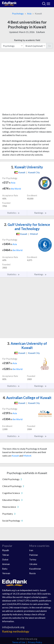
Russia (32, 573)
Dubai (5, 559)
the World (16, 189)
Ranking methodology (16, 631)
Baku (5, 569)
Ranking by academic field (27, 40)
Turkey (33, 559)
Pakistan (34, 555)
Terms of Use (19, 642)
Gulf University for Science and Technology (27, 227)
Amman (6, 564)
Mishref (27, 456)
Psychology (18, 13)
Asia (29, 13)
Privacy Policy (35, 642)
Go (49, 46)
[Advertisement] (27, 83)
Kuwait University (27, 167)
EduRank (41, 32)
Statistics (13, 213)
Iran (31, 550)
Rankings (40, 213)
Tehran (6, 555)
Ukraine (33, 564)
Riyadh (6, 550)
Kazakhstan (35, 569)
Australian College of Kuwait (27, 398)
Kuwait (15, 456)
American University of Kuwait (27, 346)
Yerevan (6, 573)
